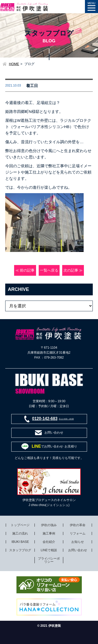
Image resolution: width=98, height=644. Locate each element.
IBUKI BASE (20, 542)
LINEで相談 (49, 550)
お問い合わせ (78, 550)
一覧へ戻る (49, 270)
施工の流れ (20, 533)
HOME (14, 64)
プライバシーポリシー (49, 560)
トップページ (20, 525)
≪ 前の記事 (25, 270)
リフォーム (78, 533)
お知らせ (78, 542)
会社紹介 (49, 542)
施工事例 (49, 533)
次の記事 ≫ (73, 270)
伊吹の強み (49, 525)
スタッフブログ (20, 550)
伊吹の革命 (78, 525)
